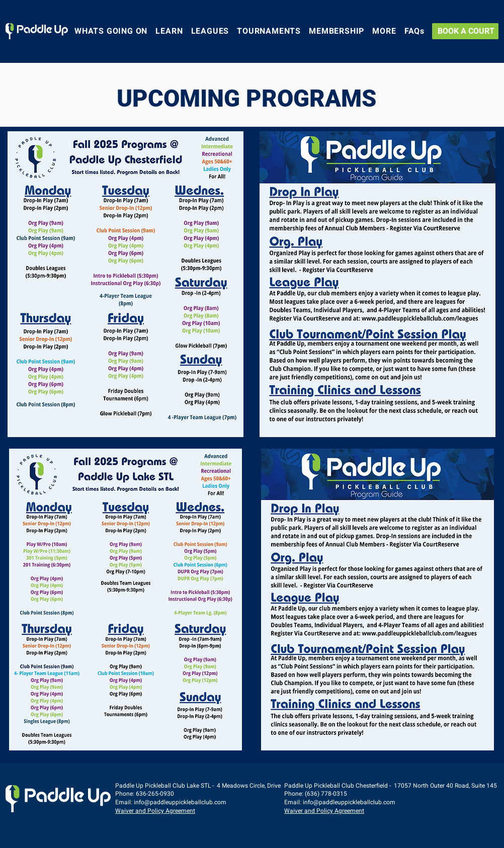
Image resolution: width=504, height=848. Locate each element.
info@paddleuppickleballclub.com (180, 802)
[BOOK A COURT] (465, 31)
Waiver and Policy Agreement (155, 811)
